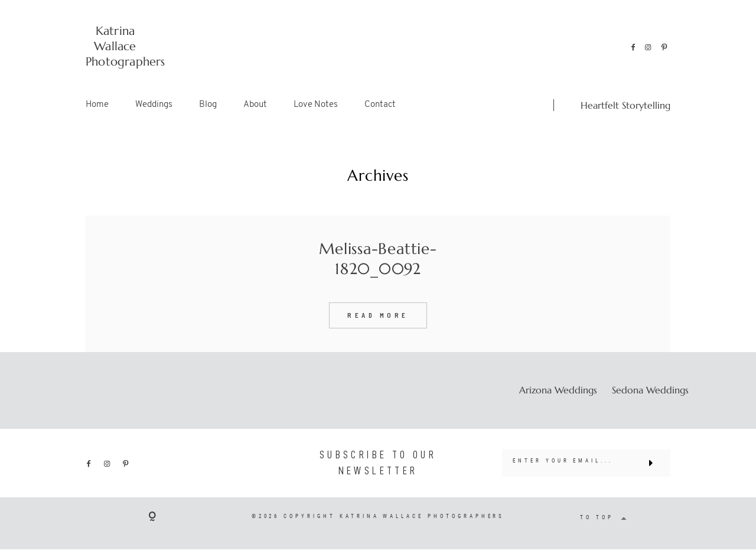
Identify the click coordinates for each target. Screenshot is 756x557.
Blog (208, 105)
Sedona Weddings (650, 390)
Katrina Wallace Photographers (115, 46)
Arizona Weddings (558, 390)
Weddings (154, 105)
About (255, 105)
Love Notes (316, 105)
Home (97, 105)
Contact (380, 105)
